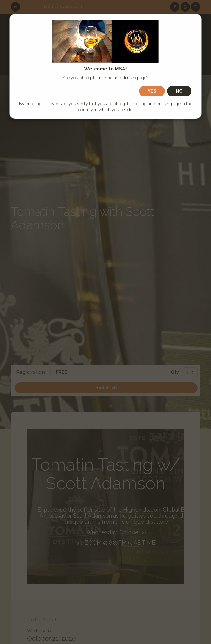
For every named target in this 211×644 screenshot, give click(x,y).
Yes (152, 91)
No (179, 91)
